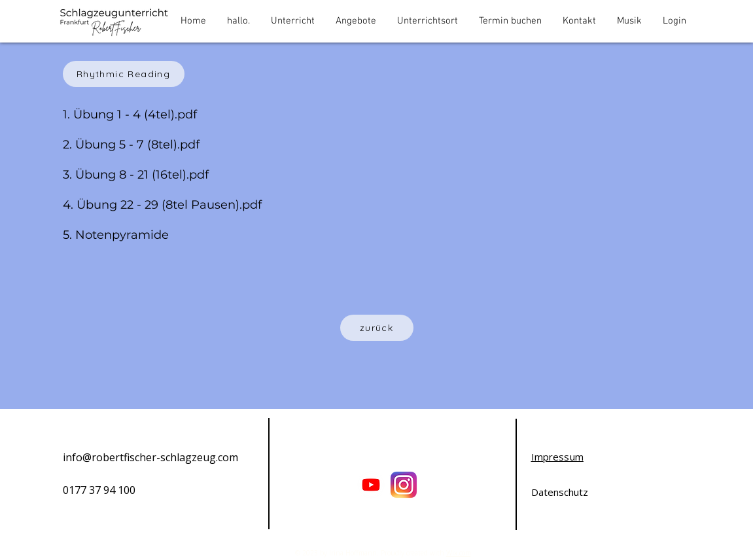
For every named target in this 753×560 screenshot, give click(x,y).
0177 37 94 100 (99, 490)
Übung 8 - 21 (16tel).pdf (142, 175)
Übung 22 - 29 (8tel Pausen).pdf (169, 205)
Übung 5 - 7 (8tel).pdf (137, 145)
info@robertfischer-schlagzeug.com (150, 457)
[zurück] (377, 328)
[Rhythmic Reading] (124, 74)
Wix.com (459, 553)
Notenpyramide (124, 235)
